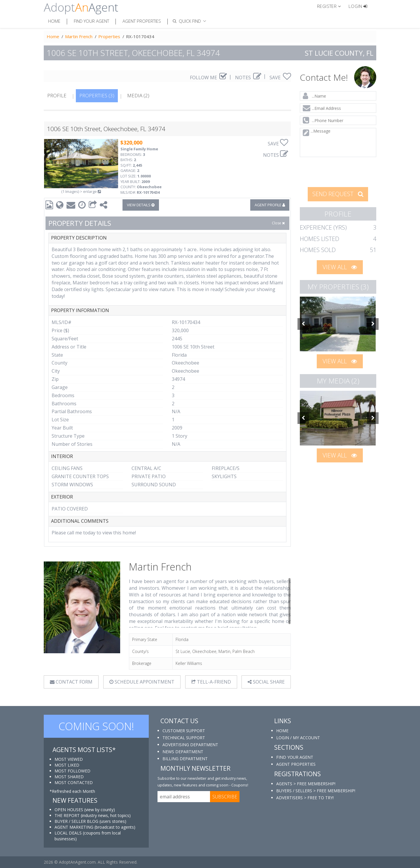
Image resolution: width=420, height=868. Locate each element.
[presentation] (338, 171)
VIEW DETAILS (141, 205)
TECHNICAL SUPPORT (184, 738)
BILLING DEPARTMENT (185, 759)
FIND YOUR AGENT (295, 757)
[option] (338, 324)
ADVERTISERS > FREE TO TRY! (305, 798)
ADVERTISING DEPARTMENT (190, 745)
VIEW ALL (340, 267)
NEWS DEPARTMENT (183, 752)
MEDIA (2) (138, 95)
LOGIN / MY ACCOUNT (298, 738)
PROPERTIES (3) (97, 95)
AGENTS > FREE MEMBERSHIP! (306, 784)
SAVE (280, 78)
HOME (282, 731)
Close (278, 223)
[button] (331, 6)
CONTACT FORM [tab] (71, 682)
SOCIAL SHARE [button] (266, 682)
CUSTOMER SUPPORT (184, 731)
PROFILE (57, 95)
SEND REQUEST (338, 194)
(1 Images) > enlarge (81, 191)
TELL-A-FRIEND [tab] (211, 682)
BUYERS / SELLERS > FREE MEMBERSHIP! (316, 791)
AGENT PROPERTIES (296, 764)
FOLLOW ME (208, 78)
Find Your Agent (91, 21)
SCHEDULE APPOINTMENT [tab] (142, 682)
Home (54, 21)
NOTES (248, 78)
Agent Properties (142, 21)
